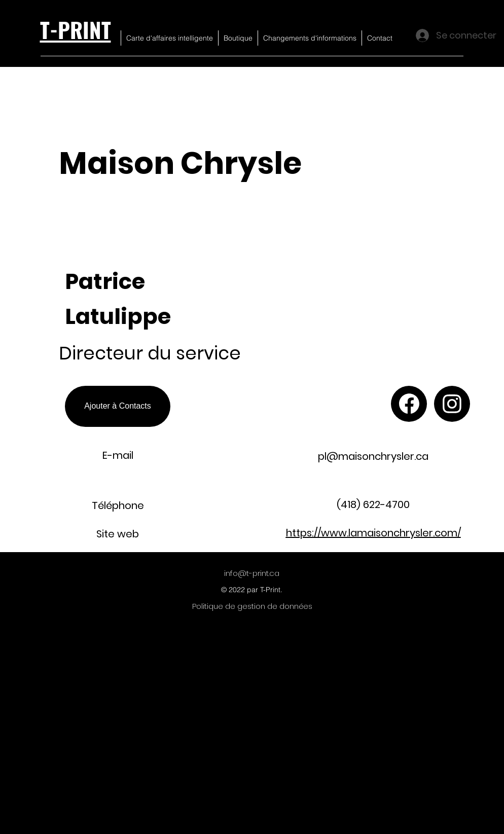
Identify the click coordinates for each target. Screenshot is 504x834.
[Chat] (409, 404)
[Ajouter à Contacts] (118, 406)
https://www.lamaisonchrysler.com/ (373, 533)
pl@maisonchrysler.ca (373, 456)
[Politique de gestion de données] (252, 606)
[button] (393, 201)
